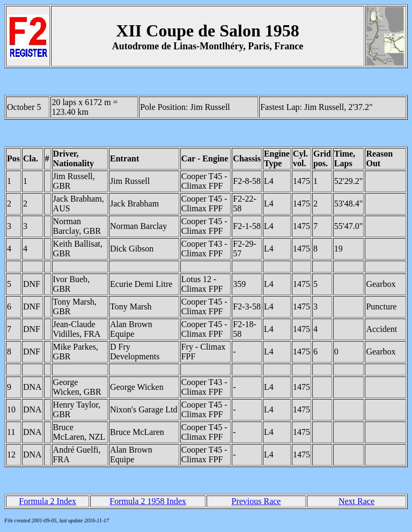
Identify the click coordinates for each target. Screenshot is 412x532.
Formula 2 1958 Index (148, 501)
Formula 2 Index (47, 501)
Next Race (356, 501)
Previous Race (256, 501)
